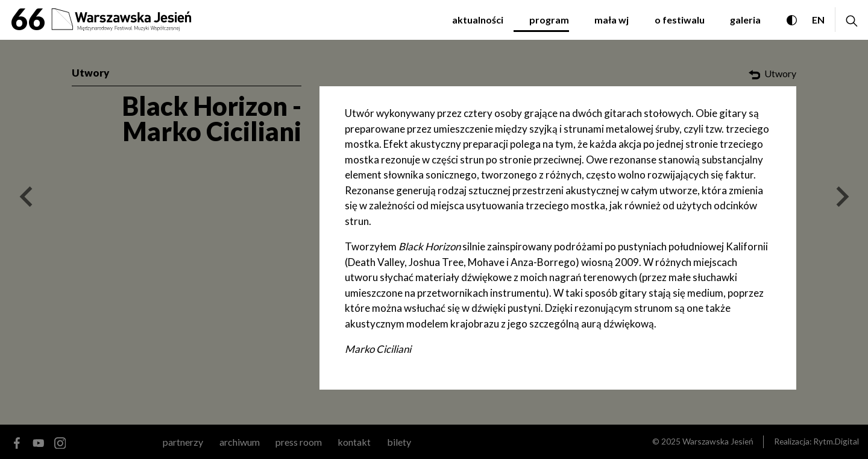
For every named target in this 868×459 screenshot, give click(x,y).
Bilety (399, 442)
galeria (745, 20)
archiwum (240, 442)
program (549, 20)
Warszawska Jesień (718, 441)
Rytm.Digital (836, 441)
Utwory (90, 73)
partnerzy (183, 442)
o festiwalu (680, 20)
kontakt (354, 442)
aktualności (478, 20)
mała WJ (612, 20)
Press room (299, 442)
